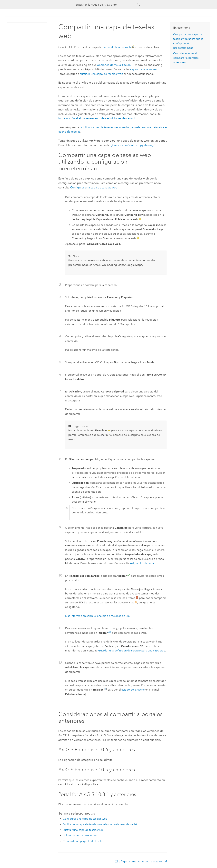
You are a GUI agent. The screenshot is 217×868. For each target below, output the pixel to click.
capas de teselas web (117, 47)
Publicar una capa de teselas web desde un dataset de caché (100, 824)
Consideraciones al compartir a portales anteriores (186, 58)
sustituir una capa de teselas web (102, 74)
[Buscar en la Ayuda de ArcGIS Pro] (105, 5)
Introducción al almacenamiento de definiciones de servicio (97, 118)
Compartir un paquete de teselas (83, 841)
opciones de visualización (114, 65)
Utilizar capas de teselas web (80, 835)
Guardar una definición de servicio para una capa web (132, 651)
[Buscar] (139, 5)
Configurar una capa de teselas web (94, 187)
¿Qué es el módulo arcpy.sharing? (133, 145)
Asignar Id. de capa (142, 563)
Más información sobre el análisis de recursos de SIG (98, 616)
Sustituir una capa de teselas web (83, 830)
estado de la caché (133, 690)
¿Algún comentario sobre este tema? (143, 861)
